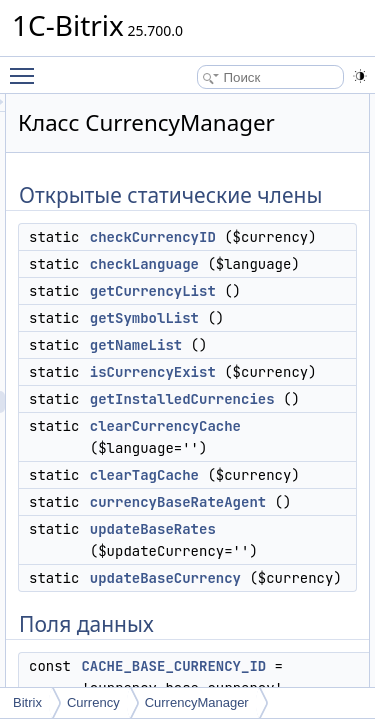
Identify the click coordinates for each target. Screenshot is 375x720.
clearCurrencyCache (278, 564)
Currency (93, 702)
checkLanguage (257, 336)
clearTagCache (257, 613)
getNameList (249, 439)
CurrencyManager (197, 702)
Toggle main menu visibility (27, 67)
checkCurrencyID (266, 287)
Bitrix (27, 702)
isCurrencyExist (266, 466)
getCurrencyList (266, 385)
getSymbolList (257, 412)
